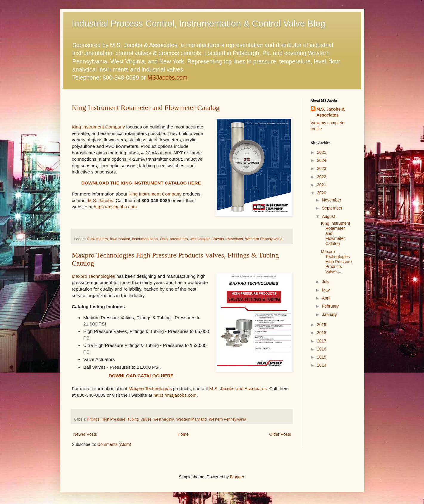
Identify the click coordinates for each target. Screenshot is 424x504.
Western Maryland (228, 239)
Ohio (164, 239)
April (326, 298)
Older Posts (280, 434)
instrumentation (145, 239)
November (332, 200)
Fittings (94, 419)
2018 (322, 333)
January (329, 314)
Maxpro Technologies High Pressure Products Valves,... (336, 262)
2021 (322, 185)
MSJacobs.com (167, 77)
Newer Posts (85, 434)
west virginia (200, 239)
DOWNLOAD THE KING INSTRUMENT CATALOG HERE (141, 183)
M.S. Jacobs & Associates (331, 112)
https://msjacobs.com (115, 207)
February (330, 306)
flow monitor (120, 239)
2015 (322, 357)
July (326, 282)
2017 (322, 341)
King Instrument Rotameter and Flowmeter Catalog (146, 108)
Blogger (237, 477)
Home (183, 434)
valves (146, 419)
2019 (322, 325)
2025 (322, 152)
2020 (322, 193)
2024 (322, 160)
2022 (322, 177)
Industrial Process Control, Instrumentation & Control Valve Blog (199, 23)
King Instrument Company (98, 127)
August (329, 216)
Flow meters (98, 239)
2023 (322, 168)
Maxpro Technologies (94, 276)
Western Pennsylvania (264, 239)
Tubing (133, 419)
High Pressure (113, 419)
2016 (322, 349)
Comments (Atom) (114, 444)
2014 (322, 365)
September (332, 208)
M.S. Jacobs (100, 200)
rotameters (179, 239)
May (326, 290)
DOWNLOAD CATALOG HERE (141, 376)
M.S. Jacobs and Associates (238, 389)
